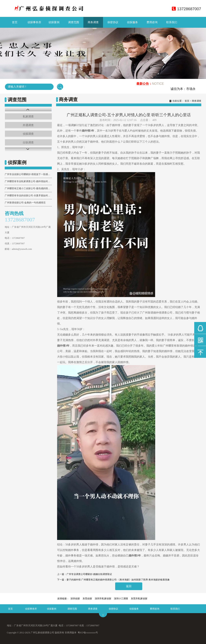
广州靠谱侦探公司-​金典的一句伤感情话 (25, 203)
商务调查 (93, 22)
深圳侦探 (75, 599)
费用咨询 (152, 22)
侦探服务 (132, 22)
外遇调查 (28, 125)
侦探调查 (28, 134)
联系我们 (172, 22)
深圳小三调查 (121, 599)
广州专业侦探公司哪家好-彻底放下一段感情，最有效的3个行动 (28, 174)
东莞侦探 (87, 599)
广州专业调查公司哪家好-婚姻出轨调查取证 (89, 574)
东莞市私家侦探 (139, 599)
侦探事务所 (34, 22)
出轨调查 (28, 143)
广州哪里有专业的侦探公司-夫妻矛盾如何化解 (28, 196)
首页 (15, 22)
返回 (129, 586)
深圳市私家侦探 (103, 599)
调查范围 (74, 22)
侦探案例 (54, 22)
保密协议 (113, 22)
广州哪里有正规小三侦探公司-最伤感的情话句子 (28, 188)
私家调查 (28, 117)
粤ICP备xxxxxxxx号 (88, 633)
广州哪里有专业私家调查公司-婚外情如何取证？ (28, 181)
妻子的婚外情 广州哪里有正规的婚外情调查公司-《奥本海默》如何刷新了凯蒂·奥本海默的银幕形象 (118, 580)
